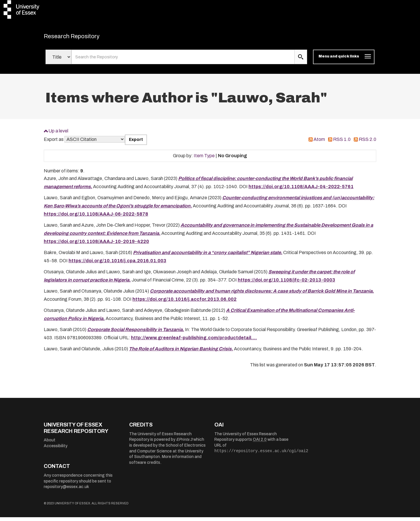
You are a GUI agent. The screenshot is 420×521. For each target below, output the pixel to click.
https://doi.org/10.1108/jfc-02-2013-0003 (286, 284)
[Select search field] (58, 61)
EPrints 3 (184, 443)
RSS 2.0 (367, 143)
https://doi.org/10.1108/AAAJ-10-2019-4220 (96, 245)
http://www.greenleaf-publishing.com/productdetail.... (194, 341)
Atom (319, 143)
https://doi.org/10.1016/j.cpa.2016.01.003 (117, 264)
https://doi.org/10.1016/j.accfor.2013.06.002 (184, 303)
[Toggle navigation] (344, 61)
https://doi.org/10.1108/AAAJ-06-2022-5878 (96, 218)
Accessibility (56, 450)
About (50, 444)
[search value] (183, 61)
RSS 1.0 (342, 143)
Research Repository (85, 38)
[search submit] (301, 61)
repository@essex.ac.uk (66, 491)
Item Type (204, 159)
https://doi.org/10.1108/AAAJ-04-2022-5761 (301, 190)
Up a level (58, 134)
